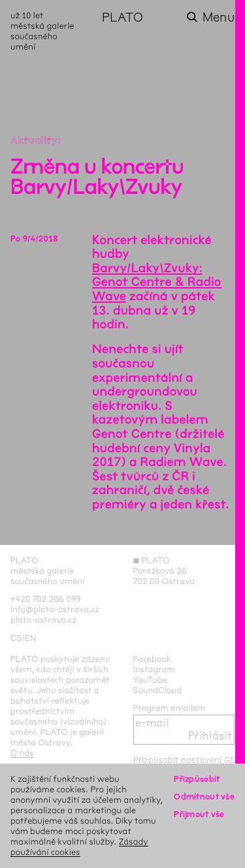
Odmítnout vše (204, 797)
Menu (219, 17)
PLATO (122, 17)
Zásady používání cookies (79, 847)
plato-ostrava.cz (43, 620)
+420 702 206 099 (46, 599)
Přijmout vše (199, 814)
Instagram (154, 669)
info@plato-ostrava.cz (55, 609)
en (31, 638)
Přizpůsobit (197, 779)
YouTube (151, 680)
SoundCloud (157, 690)
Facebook (153, 659)
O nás (22, 753)
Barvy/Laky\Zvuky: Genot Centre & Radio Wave (157, 282)
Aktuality (34, 141)
